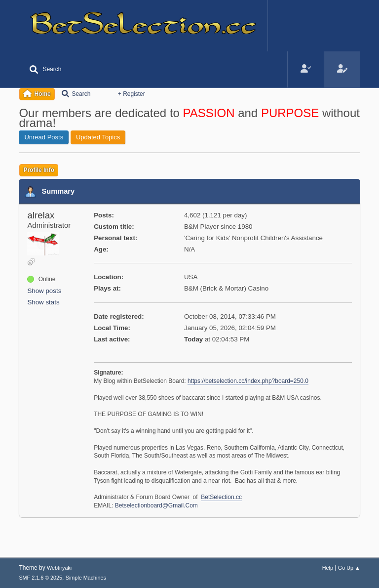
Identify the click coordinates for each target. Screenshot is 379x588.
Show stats (43, 302)
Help (328, 568)
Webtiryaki (59, 568)
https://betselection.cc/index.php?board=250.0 (248, 381)
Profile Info (39, 170)
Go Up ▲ (349, 568)
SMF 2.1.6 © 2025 (40, 578)
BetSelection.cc (221, 497)
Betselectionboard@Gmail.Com (156, 505)
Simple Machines (86, 578)
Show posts (44, 291)
